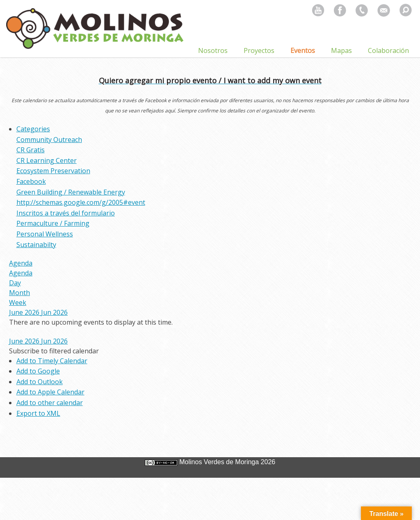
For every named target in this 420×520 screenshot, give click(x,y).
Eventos (303, 50)
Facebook (31, 181)
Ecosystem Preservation (53, 171)
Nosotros (213, 50)
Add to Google (38, 371)
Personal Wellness (45, 234)
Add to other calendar (50, 403)
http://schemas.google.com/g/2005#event (81, 202)
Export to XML (38, 413)
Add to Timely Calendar (52, 361)
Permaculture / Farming (53, 223)
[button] (54, 351)
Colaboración (388, 50)
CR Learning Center (47, 160)
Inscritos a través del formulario (66, 213)
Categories (33, 129)
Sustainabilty (36, 245)
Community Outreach (49, 140)
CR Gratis (31, 150)
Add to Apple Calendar (50, 392)
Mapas (341, 50)
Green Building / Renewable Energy (71, 192)
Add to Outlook (40, 382)
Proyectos (259, 50)
